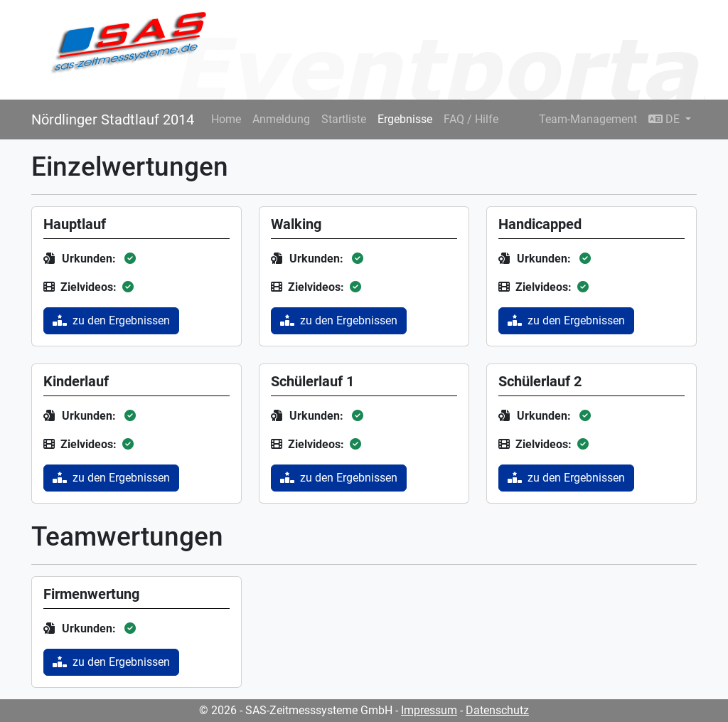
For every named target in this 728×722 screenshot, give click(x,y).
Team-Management (588, 119)
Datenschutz (497, 710)
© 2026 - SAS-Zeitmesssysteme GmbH (296, 710)
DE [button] (665, 119)
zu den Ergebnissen (111, 320)
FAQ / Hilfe (471, 119)
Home (226, 119)
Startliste (344, 119)
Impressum (429, 710)
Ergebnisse (405, 119)
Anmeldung (281, 119)
